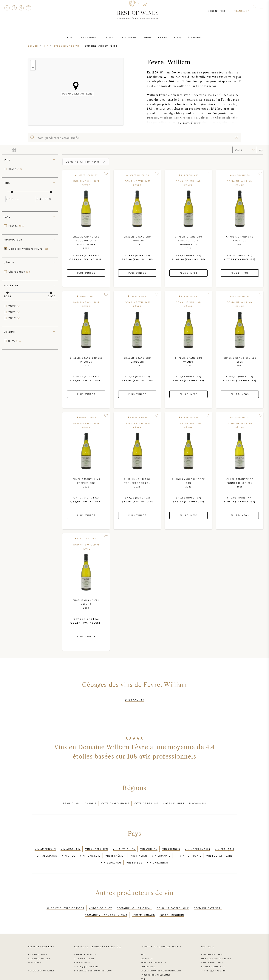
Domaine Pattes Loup (173, 895)
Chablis (91, 800)
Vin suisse (134, 852)
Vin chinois (171, 843)
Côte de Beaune (146, 800)
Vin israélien (116, 848)
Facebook (21, 8)
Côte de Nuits (174, 800)
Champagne (95, 34)
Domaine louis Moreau (134, 895)
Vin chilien (149, 843)
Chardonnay (20, 272)
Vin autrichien (124, 843)
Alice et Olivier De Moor (65, 895)
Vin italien (139, 848)
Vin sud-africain (219, 848)
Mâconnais (198, 800)
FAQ (14, 8)
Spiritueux (130, 34)
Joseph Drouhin (172, 900)
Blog (170, 34)
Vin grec (69, 848)
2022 (14, 306)
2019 (14, 318)
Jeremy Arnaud (143, 900)
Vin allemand (47, 848)
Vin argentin (70, 843)
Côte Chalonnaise (115, 800)
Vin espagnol (111, 852)
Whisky (113, 34)
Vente (158, 34)
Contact (7, 8)
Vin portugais (191, 848)
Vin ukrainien (158, 852)
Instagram (28, 8)
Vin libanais (161, 848)
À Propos (185, 34)
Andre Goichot (101, 895)
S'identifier (220, 7)
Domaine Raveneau (208, 895)
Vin (80, 34)
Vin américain (45, 843)
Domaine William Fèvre (28, 249)
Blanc (15, 169)
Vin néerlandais (197, 843)
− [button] (33, 68)
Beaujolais (71, 800)
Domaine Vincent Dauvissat (106, 900)
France (16, 226)
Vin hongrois (90, 848)
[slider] (12, 192)
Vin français (224, 843)
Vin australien (97, 843)
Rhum (146, 34)
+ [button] (33, 63)
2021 (14, 312)
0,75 (15, 341)
